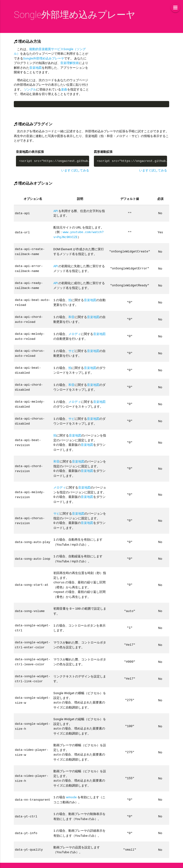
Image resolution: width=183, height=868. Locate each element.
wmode (71, 786)
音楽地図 (36, 68)
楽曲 (64, 89)
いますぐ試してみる (75, 170)
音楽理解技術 (70, 63)
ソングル (30, 89)
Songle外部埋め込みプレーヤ (44, 58)
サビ (71, 347)
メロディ (75, 331)
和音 (71, 314)
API (56, 211)
